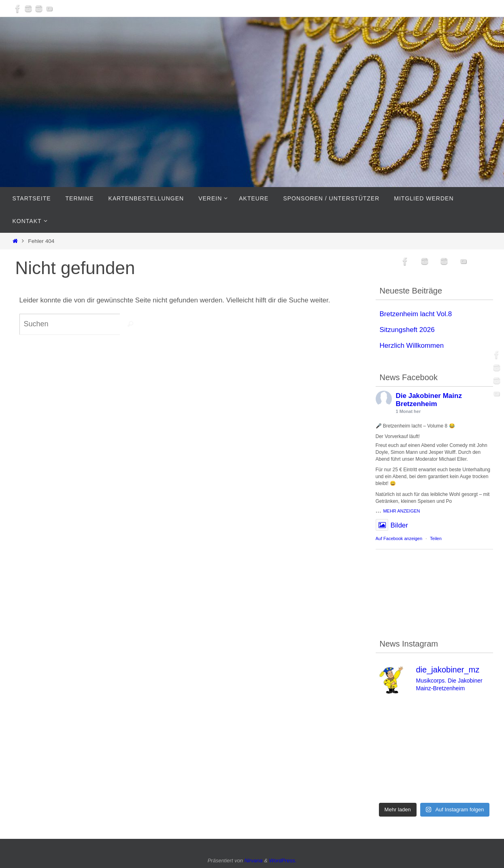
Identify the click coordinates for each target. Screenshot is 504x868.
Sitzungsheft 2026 (407, 330)
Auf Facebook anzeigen (399, 538)
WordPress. (283, 861)
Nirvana (254, 861)
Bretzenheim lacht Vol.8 (416, 314)
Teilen (436, 538)
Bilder (392, 525)
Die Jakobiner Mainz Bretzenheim (429, 400)
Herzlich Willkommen (412, 346)
